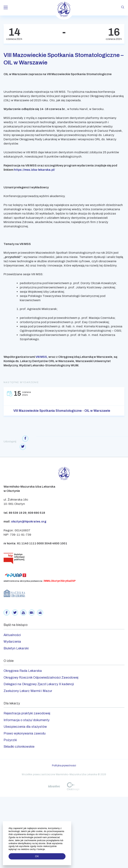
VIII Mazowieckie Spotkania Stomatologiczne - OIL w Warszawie (62, 411)
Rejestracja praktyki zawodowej (27, 713)
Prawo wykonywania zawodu (25, 733)
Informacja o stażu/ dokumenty (27, 720)
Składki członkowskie (19, 747)
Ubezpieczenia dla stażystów (25, 727)
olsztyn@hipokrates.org (29, 521)
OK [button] (37, 856)
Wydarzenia (12, 642)
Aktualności (12, 635)
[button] (46, 849)
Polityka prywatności (64, 766)
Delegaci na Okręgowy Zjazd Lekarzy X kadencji (39, 684)
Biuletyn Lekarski (16, 648)
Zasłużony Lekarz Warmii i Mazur (28, 691)
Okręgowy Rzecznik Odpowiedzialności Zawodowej (41, 678)
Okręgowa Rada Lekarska (23, 671)
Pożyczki (10, 740)
